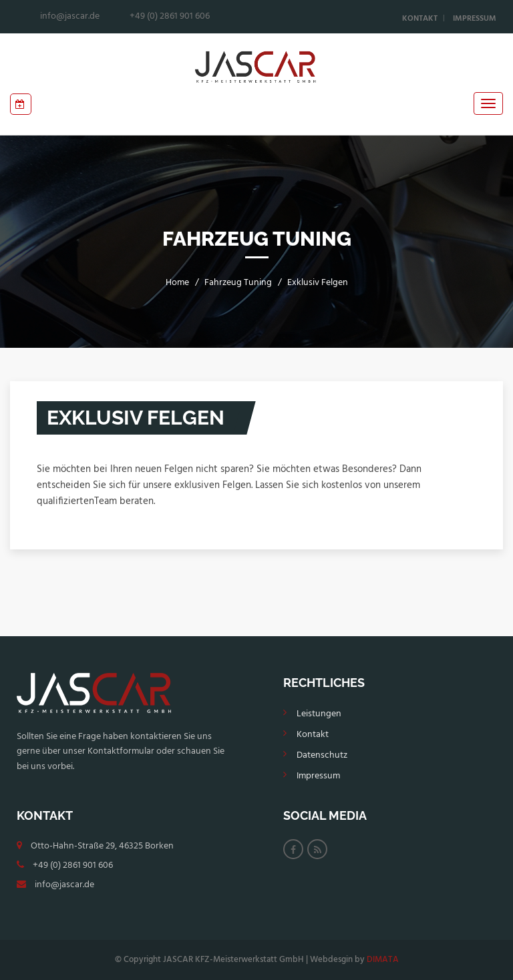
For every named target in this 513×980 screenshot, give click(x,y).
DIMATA (383, 960)
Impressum (475, 19)
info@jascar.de (64, 885)
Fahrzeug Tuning (238, 283)
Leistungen (319, 714)
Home (177, 283)
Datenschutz (322, 755)
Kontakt (420, 19)
